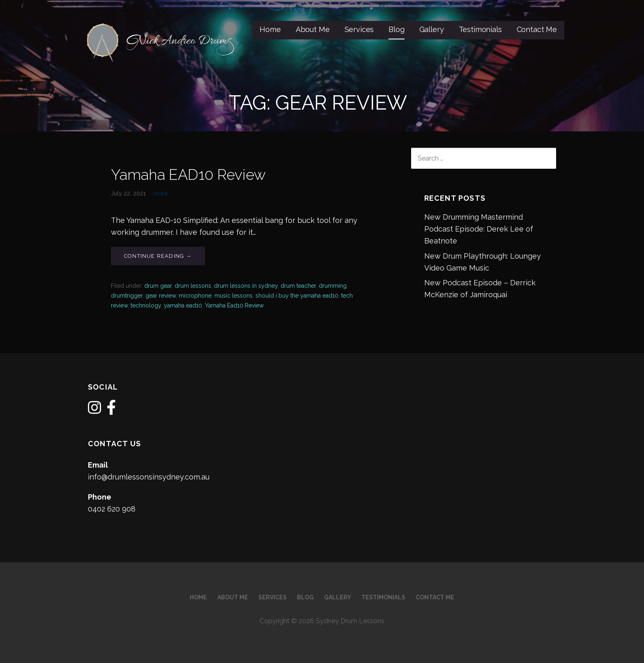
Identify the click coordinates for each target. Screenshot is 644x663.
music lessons (233, 296)
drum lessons (193, 286)
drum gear (158, 286)
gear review (161, 296)
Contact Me (537, 29)
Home (270, 29)
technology (146, 305)
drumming (333, 286)
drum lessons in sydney (246, 286)
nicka (160, 193)
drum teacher (298, 286)
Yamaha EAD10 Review (188, 174)
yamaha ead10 (183, 305)
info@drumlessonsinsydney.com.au (149, 477)
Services (359, 29)
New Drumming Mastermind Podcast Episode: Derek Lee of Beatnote (479, 229)
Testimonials (480, 29)
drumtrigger (127, 296)
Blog (396, 29)
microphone (195, 296)
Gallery (432, 29)
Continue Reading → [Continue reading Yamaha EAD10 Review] (158, 256)
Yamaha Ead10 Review (234, 305)
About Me (313, 29)
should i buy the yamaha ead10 (297, 296)
